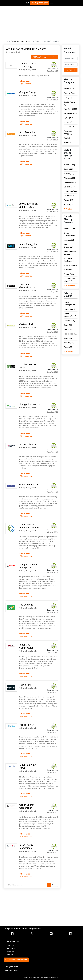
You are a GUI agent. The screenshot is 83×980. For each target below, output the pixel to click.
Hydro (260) (69, 118)
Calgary (22, 70)
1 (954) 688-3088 (11, 967)
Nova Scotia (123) (71, 265)
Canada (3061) (69, 309)
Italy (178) (68, 329)
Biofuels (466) (69, 93)
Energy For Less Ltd (30, 404)
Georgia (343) (69, 205)
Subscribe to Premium (16, 960)
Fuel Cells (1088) (71, 109)
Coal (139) (68, 98)
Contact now (26, 84)
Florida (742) (69, 200)
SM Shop (10, 954)
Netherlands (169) (71, 334)
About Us (10, 946)
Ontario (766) (69, 274)
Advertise (11, 951)
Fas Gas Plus (26, 605)
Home (6, 41)
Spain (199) (68, 325)
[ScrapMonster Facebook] (12, 934)
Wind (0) (67, 142)
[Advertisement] (41, 22)
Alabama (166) (69, 165)
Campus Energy (28, 92)
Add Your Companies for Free (45, 57)
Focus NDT (25, 685)
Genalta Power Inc (29, 485)
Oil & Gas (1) (69, 127)
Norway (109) (69, 343)
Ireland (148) (69, 338)
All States (68, 209)
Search (71, 70)
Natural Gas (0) (70, 89)
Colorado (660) (69, 187)
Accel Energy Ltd (28, 244)
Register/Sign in (40, 3)
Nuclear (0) (68, 122)
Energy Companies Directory (22, 41)
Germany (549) (69, 321)
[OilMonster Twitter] (32, 934)
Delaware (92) (69, 196)
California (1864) (70, 182)
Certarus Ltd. (26, 324)
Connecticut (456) (71, 191)
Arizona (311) (69, 174)
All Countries (69, 352)
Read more (25, 81)
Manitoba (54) (69, 240)
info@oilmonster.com (12, 970)
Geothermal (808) (71, 113)
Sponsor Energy (28, 444)
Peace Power (26, 725)
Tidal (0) (67, 138)
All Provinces (69, 286)
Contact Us (11, 948)
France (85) (68, 347)
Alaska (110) (69, 169)
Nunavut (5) (68, 270)
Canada (34, 70)
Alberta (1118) (69, 229)
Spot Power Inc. (28, 132)
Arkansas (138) (70, 178)
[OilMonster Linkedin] (51, 934)
